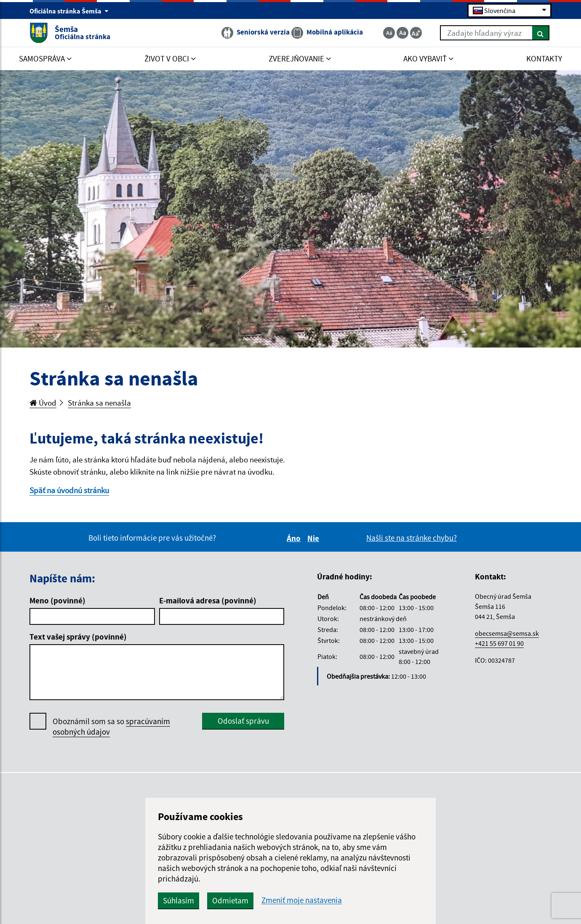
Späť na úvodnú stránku (69, 490)
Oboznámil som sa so (111, 727)
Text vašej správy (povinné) (78, 637)
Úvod (43, 403)
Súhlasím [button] (179, 900)
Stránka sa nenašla (99, 403)
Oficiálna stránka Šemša (69, 11)
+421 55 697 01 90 (499, 643)
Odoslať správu (243, 721)
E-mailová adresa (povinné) (208, 600)
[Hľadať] (541, 33)
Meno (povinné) (57, 600)
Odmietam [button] (230, 900)
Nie (314, 538)
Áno (295, 538)
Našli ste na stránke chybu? (412, 538)
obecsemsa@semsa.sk (507, 633)
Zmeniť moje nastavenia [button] (302, 900)
